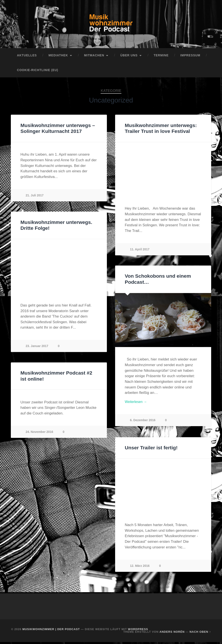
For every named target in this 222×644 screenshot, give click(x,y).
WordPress (138, 631)
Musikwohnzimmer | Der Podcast (51, 631)
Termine (161, 57)
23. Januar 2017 (37, 348)
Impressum (190, 57)
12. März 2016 (140, 567)
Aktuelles (27, 57)
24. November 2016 (40, 433)
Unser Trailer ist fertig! (151, 450)
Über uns (129, 57)
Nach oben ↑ (200, 634)
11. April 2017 (140, 251)
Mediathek (58, 57)
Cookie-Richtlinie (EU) (38, 72)
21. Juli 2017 (35, 197)
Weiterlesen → (137, 404)
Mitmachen (94, 57)
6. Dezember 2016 (143, 422)
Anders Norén (172, 634)
